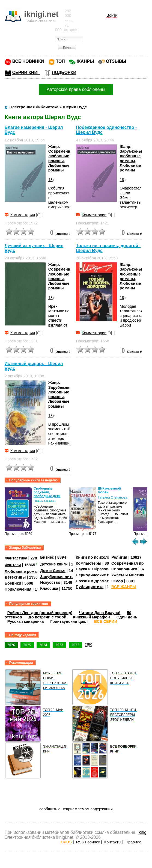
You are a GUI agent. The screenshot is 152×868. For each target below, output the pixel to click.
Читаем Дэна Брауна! (100, 613)
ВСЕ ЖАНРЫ (124, 587)
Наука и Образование (97, 569)
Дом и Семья (53, 571)
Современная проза (131, 563)
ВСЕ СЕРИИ (106, 621)
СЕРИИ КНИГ (26, 72)
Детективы (15, 577)
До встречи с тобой (48, 617)
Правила (133, 842)
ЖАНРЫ (85, 61)
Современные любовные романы (62, 156)
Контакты (113, 842)
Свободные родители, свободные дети (47, 492)
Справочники (124, 569)
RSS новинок (88, 842)
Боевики (13, 583)
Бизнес (47, 557)
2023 (59, 645)
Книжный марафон (91, 617)
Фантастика (16, 558)
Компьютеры (89, 563)
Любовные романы (59, 168)
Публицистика (90, 587)
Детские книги (54, 564)
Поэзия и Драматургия (98, 581)
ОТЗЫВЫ (116, 61)
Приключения (18, 589)
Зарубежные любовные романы (132, 156)
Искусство (50, 582)
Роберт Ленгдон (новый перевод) (40, 613)
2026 (11, 645)
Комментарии (23, 215)
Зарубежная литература (63, 577)
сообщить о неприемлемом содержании (76, 809)
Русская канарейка (26, 621)
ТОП (60, 61)
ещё (89, 644)
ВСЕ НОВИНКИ (28, 61)
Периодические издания (100, 575)
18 (50, 180)
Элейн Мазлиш (45, 501)
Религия (119, 557)
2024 (43, 645)
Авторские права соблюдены (76, 89)
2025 (27, 645)
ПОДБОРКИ (64, 72)
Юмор (117, 581)
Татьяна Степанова (112, 497)
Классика (49, 588)
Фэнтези (13, 565)
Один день (127, 617)
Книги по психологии (96, 557)
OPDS (66, 842)
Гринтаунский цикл (69, 621)
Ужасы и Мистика (128, 575)
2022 (75, 645)
